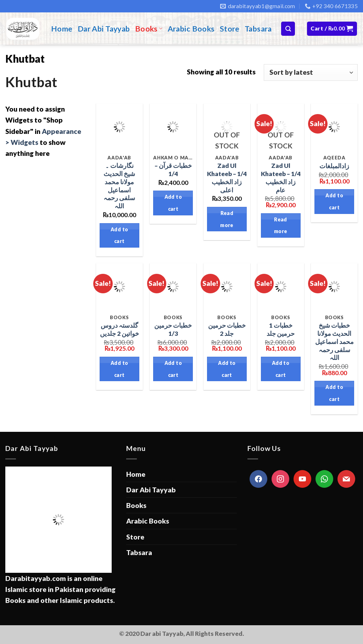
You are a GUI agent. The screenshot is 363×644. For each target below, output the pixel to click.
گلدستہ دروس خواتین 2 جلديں (119, 329)
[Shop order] (311, 72)
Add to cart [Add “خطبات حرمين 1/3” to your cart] (173, 369)
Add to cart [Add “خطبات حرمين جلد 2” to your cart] (227, 369)
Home (62, 29)
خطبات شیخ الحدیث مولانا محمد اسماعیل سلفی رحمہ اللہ (334, 341)
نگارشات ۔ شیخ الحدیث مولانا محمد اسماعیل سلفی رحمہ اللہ (119, 186)
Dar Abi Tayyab (104, 29)
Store (230, 29)
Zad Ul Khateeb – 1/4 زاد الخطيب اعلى (227, 178)
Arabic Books (191, 29)
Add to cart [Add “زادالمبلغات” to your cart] (334, 201)
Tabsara (258, 29)
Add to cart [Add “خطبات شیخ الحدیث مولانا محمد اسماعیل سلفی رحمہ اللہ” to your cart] (334, 393)
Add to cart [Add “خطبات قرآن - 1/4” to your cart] (173, 203)
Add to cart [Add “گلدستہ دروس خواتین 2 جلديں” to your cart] (119, 369)
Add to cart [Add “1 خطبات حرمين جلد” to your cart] (281, 369)
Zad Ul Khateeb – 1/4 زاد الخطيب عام (281, 178)
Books (149, 29)
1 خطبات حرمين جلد (281, 329)
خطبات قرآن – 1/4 (173, 170)
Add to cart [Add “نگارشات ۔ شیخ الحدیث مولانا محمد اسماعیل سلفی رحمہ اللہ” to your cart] (119, 235)
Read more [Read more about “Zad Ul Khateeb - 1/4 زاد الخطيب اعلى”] (227, 219)
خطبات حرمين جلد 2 (227, 329)
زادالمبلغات (334, 166)
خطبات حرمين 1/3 (173, 329)
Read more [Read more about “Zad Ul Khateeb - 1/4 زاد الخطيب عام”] (281, 225)
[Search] (288, 29)
